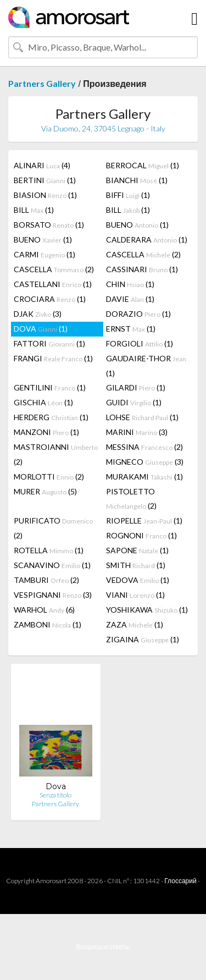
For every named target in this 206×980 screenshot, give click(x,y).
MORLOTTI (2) (49, 477)
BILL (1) (34, 210)
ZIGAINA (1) (143, 639)
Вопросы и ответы (103, 947)
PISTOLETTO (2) (131, 499)
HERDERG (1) (51, 417)
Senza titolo (55, 795)
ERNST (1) (131, 329)
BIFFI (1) (128, 195)
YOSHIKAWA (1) (147, 610)
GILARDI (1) (136, 387)
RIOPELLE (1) (144, 521)
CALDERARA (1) (147, 240)
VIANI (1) (135, 595)
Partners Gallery (42, 83)
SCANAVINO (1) (52, 565)
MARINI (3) (137, 432)
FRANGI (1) (53, 358)
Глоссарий (180, 881)
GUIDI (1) (134, 402)
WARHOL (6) (44, 610)
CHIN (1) (130, 284)
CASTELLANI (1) (53, 284)
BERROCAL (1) (143, 165)
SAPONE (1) (137, 550)
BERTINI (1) (45, 180)
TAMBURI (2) (46, 580)
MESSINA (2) (144, 447)
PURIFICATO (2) (53, 528)
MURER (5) (45, 491)
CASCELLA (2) (143, 254)
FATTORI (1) (49, 343)
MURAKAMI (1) (144, 477)
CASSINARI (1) (142, 269)
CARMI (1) (44, 254)
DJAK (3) (38, 314)
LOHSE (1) (142, 417)
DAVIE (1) (130, 299)
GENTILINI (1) (50, 387)
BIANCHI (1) (137, 180)
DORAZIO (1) (138, 314)
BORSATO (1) (49, 225)
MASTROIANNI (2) (56, 454)
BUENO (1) (137, 225)
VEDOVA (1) (138, 580)
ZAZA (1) (135, 624)
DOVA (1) (41, 329)
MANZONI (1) (46, 432)
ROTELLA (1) (49, 550)
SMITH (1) (136, 565)
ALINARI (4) (42, 165)
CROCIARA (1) (50, 299)
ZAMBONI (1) (48, 624)
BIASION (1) (45, 195)
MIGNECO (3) (145, 462)
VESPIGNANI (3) (53, 595)
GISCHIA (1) (43, 402)
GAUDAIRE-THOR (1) (146, 366)
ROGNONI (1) (141, 535)
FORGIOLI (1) (140, 343)
